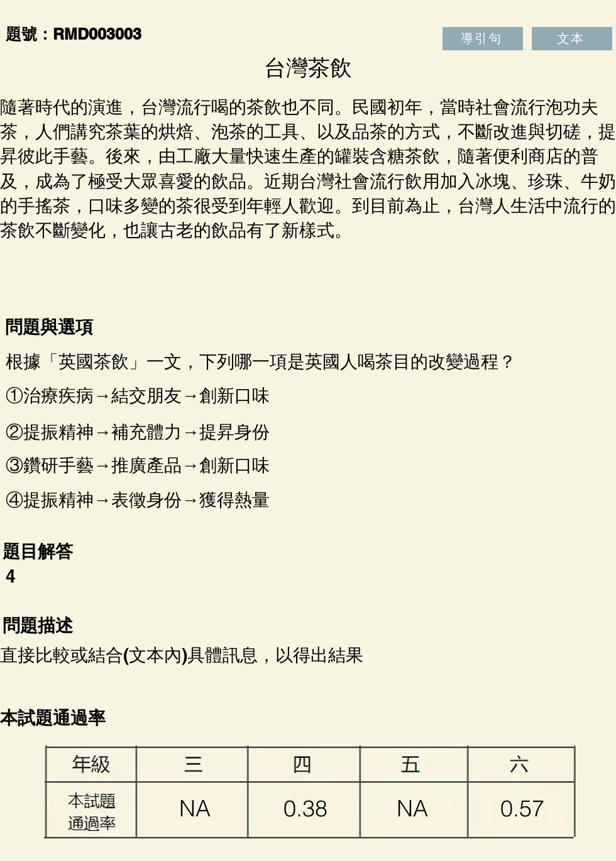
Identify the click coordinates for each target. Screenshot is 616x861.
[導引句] (483, 39)
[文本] (572, 39)
